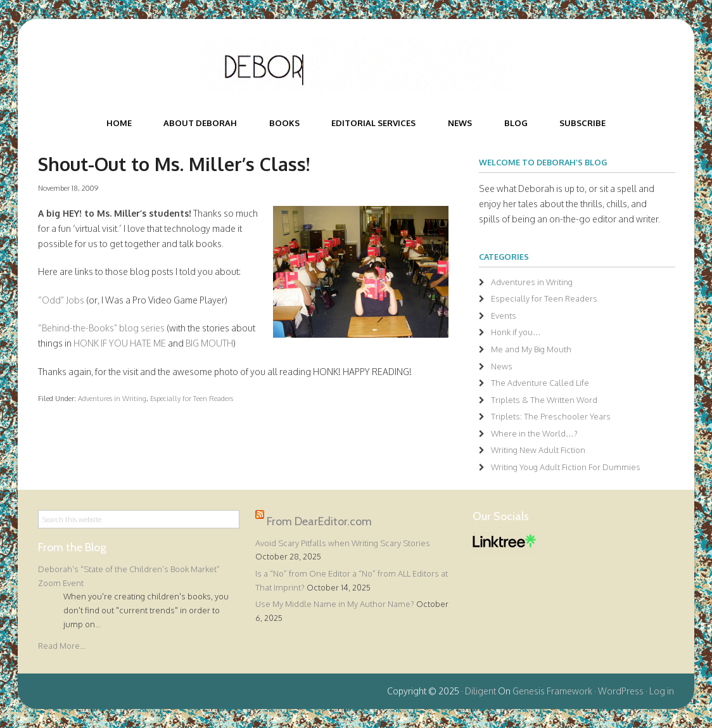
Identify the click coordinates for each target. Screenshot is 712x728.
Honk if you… (516, 332)
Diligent (480, 691)
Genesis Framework (552, 691)
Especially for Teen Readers (192, 398)
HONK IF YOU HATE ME (120, 343)
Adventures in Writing (112, 398)
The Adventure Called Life (540, 383)
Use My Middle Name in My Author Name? (335, 604)
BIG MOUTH (209, 343)
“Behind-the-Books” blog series (101, 328)
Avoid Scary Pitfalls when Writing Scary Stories (343, 543)
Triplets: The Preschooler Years (551, 416)
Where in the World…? (534, 433)
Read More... (62, 646)
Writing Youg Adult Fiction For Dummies (566, 467)
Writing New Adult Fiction (538, 450)
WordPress (621, 691)
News (502, 366)
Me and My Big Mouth (531, 349)
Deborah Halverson (356, 65)
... (98, 624)
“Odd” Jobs (61, 300)
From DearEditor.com (319, 521)
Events (504, 316)
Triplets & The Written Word (544, 400)
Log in (662, 691)
